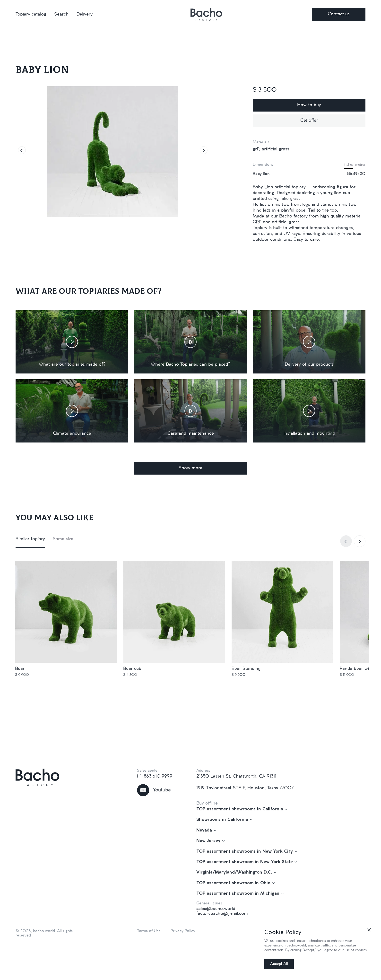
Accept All (279, 964)
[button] (22, 150)
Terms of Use (149, 931)
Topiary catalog (31, 14)
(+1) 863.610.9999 (155, 776)
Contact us (339, 14)
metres (360, 165)
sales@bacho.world (216, 909)
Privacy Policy (183, 931)
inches (349, 165)
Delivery (85, 14)
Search (61, 14)
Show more (190, 468)
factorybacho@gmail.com (222, 914)
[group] (113, 152)
